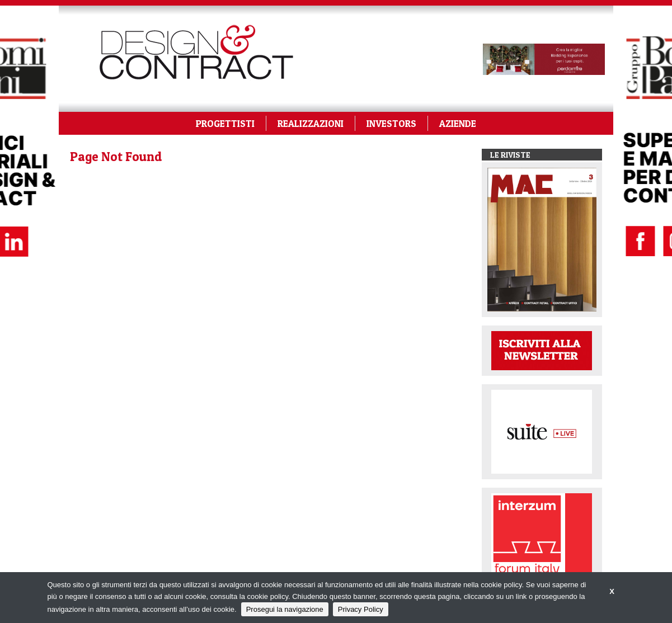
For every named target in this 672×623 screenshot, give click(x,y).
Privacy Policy (361, 609)
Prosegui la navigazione (285, 609)
